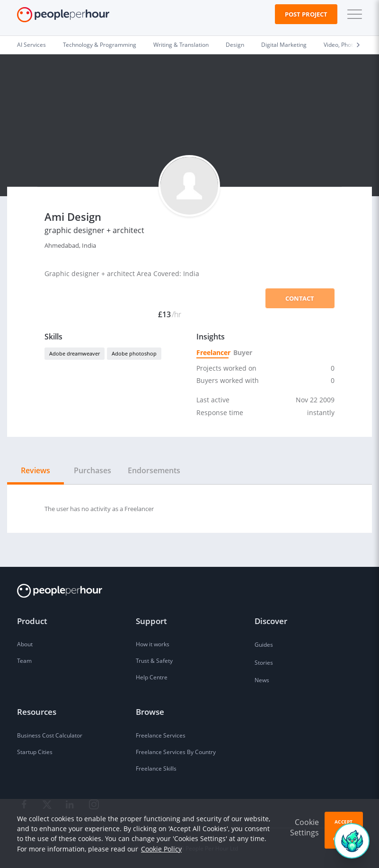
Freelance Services (161, 735)
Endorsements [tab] (154, 470)
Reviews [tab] (35, 470)
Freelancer (212, 352)
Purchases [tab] (93, 470)
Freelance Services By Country (176, 752)
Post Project (306, 14)
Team (24, 661)
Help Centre (152, 677)
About (25, 644)
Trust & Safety (154, 661)
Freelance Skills (156, 768)
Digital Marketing (284, 45)
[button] (353, 14)
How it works (153, 644)
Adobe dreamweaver (75, 353)
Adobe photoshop (134, 353)
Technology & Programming (100, 45)
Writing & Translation (181, 45)
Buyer (242, 352)
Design (235, 45)
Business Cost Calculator (50, 735)
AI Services (31, 45)
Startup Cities (35, 752)
